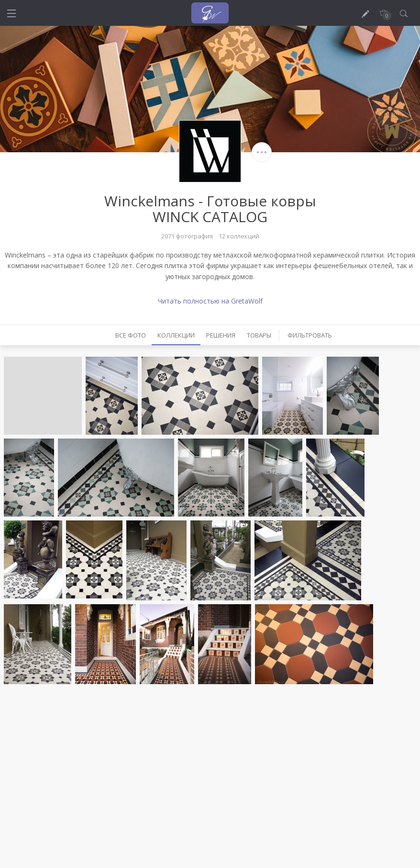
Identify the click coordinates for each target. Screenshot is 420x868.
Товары (259, 335)
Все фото (131, 335)
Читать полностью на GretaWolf (210, 301)
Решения (221, 335)
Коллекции (176, 335)
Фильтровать (310, 335)
